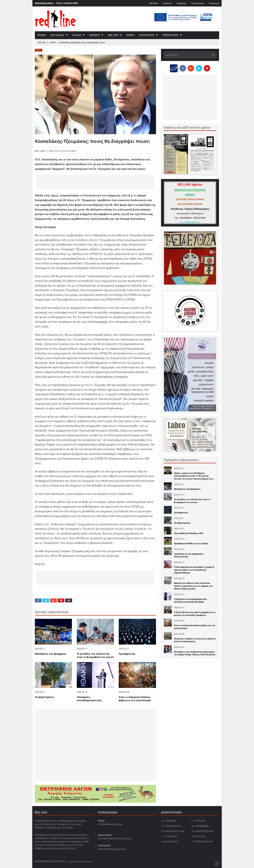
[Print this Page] (69, 600)
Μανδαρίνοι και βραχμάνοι (51, 654)
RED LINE (42, 42)
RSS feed (154, 3)
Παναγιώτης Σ (171, 841)
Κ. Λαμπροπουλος (203, 831)
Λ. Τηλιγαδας (170, 836)
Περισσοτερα (170, 35)
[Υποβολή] (213, 55)
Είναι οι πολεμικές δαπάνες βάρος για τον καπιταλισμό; (135, 699)
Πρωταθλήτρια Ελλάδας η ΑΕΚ (189, 533)
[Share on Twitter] (46, 600)
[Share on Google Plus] (53, 600)
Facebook (167, 3)
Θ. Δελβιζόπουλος (174, 831)
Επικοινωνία (198, 3)
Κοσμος (95, 35)
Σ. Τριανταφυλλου (202, 841)
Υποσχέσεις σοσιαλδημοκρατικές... (90, 699)
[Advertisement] (95, 182)
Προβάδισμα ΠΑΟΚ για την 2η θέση (191, 543)
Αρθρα (130, 35)
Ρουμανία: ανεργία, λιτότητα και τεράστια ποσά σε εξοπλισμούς (195, 640)
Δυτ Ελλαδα (58, 35)
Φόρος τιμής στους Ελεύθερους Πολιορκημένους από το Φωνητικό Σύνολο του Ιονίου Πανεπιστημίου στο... (194, 476)
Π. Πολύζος (199, 836)
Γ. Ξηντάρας (199, 821)
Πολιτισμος (147, 35)
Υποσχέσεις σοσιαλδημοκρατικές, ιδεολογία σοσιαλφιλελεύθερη (191, 601)
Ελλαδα (77, 35)
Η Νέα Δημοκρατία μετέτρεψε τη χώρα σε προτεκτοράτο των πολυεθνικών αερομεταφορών (194, 570)
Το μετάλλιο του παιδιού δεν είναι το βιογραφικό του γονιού (95, 655)
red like (113, 35)
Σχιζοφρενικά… (128, 654)
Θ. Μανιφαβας (200, 826)
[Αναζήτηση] (190, 55)
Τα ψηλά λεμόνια (44, 697)
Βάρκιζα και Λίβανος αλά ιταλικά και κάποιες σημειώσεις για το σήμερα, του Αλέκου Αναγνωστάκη (193, 586)
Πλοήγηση (214, 3)
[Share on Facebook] (38, 600)
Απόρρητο (182, 3)
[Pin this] (61, 600)
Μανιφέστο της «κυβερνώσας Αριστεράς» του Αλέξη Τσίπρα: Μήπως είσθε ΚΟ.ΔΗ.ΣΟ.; (195, 653)
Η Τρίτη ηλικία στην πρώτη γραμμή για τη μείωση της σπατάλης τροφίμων (195, 614)
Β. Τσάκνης (169, 821)
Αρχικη (42, 35)
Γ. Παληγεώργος (172, 826)
